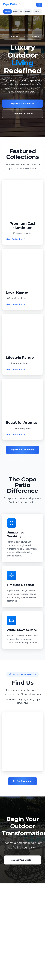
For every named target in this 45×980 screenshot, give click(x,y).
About (27, 11)
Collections (18, 11)
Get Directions (22, 781)
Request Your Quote (22, 860)
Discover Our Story (23, 114)
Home (7, 11)
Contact (37, 11)
